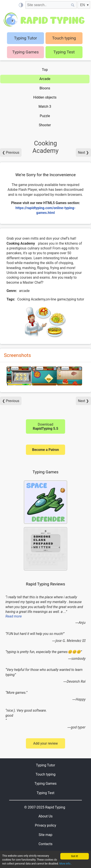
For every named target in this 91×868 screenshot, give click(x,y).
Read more (14, 616)
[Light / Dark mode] (21, 5)
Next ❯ (83, 153)
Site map (46, 835)
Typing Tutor (45, 765)
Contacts (45, 844)
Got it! (75, 856)
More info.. (66, 864)
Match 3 (45, 107)
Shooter (45, 125)
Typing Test (64, 52)
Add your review (45, 743)
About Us (45, 816)
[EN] (84, 5)
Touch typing (64, 38)
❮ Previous (11, 153)
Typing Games (25, 52)
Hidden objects (45, 97)
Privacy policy (45, 825)
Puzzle (45, 116)
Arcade (45, 79)
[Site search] (47, 5)
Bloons (45, 88)
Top (45, 70)
